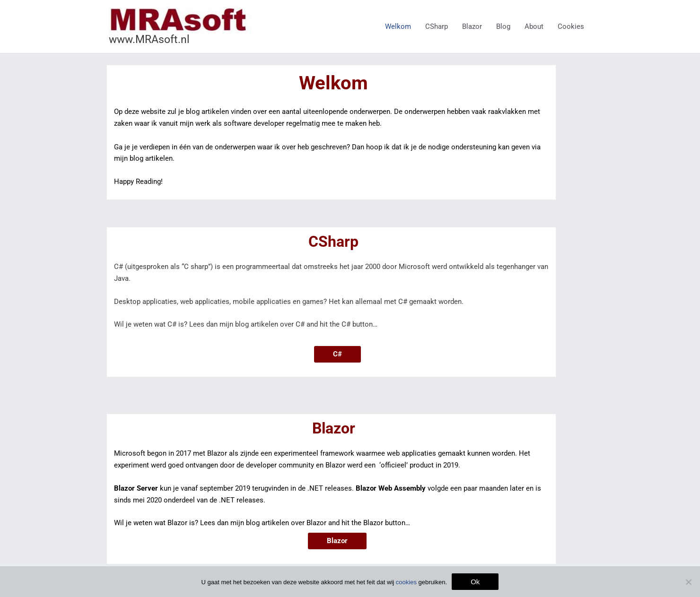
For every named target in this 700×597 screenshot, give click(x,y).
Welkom (398, 26)
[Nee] (688, 582)
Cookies (571, 26)
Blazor (472, 26)
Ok (475, 582)
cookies (406, 582)
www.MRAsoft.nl (149, 39)
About (534, 26)
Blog (503, 26)
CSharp (437, 26)
